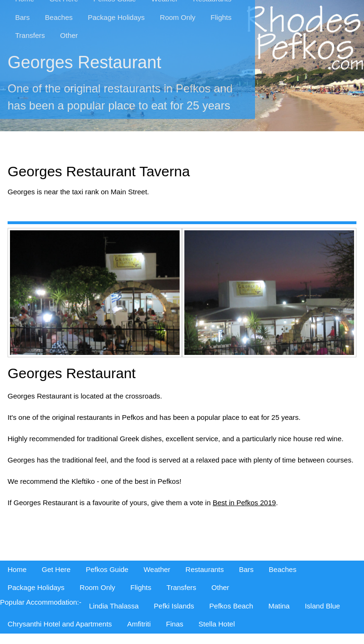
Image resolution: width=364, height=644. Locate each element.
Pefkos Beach (232, 606)
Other (69, 35)
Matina (279, 606)
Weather (157, 569)
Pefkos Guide (107, 569)
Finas (175, 624)
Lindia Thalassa (114, 606)
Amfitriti (139, 624)
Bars (23, 17)
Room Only (177, 17)
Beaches (59, 17)
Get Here (56, 569)
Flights (221, 17)
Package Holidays (116, 17)
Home (17, 569)
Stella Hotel (217, 624)
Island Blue (322, 606)
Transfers (30, 35)
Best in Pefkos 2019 (244, 503)
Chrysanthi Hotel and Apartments (60, 624)
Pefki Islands (174, 606)
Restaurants (205, 569)
